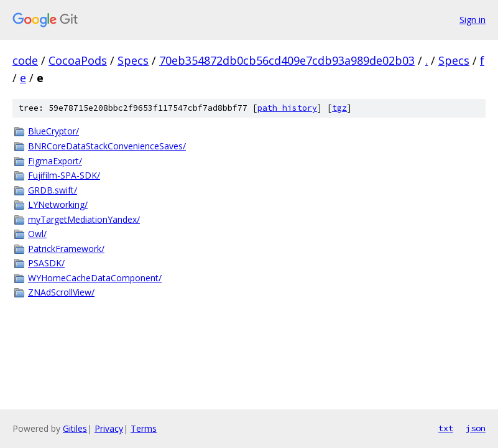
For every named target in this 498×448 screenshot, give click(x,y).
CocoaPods (78, 60)
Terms (144, 428)
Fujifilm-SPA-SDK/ (64, 175)
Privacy (109, 428)
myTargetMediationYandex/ (84, 219)
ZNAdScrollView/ (61, 292)
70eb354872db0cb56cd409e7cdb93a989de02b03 (287, 60)
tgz (339, 108)
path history (287, 108)
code (25, 60)
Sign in (473, 20)
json (476, 428)
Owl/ (37, 234)
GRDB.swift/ (53, 190)
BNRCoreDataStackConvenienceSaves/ (107, 146)
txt (446, 428)
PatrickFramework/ (66, 249)
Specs (133, 60)
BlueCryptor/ (53, 131)
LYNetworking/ (58, 204)
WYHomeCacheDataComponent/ (95, 278)
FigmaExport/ (55, 161)
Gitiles (75, 428)
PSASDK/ (46, 263)
